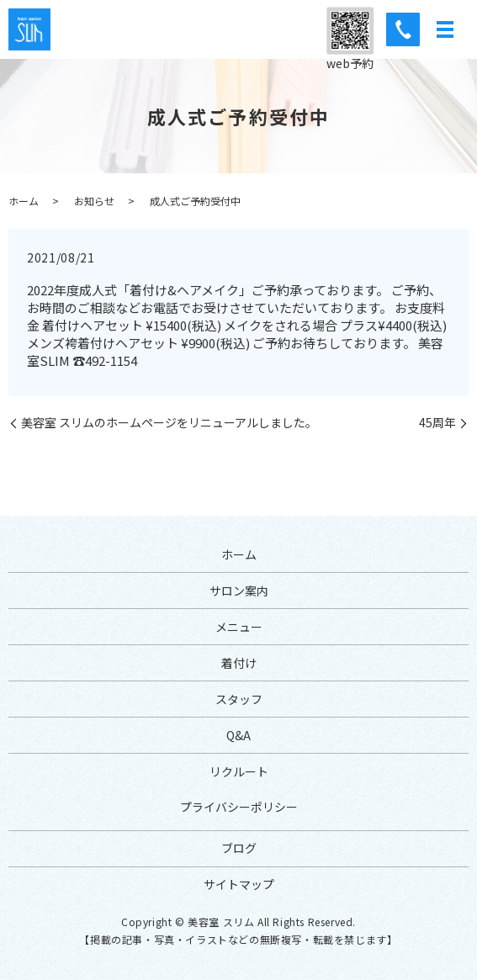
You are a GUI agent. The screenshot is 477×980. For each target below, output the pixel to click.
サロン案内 (239, 591)
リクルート (239, 771)
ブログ (239, 848)
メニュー (239, 627)
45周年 (437, 423)
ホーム (24, 201)
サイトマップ (239, 884)
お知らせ (94, 201)
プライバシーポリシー (239, 807)
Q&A (238, 735)
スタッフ (239, 699)
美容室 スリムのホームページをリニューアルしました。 (169, 423)
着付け (239, 663)
